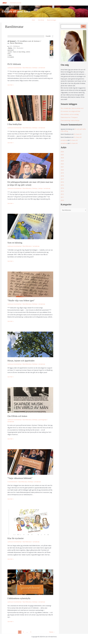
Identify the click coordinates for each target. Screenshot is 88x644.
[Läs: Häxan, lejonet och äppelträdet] (30, 344)
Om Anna (41, 20)
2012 (62, 194)
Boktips (35, 68)
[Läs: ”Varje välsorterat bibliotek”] (30, 462)
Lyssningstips (42, 420)
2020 (62, 170)
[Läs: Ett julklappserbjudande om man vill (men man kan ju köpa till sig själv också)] (30, 166)
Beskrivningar (51, 20)
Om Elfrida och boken (17, 416)
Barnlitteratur (27, 68)
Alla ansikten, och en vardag (70, 114)
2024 (62, 158)
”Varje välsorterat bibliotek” (20, 478)
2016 (62, 182)
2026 (62, 152)
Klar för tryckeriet (16, 538)
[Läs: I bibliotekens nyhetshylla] (30, 582)
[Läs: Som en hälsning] (30, 226)
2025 (62, 155)
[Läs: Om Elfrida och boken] (30, 400)
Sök (83, 26)
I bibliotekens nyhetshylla (19, 598)
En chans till (78, 134)
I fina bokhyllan (15, 124)
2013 (62, 191)
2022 (62, 164)
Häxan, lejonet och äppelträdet (21, 361)
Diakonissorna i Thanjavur (69, 117)
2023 (62, 161)
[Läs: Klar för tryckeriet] (30, 522)
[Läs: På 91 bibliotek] (30, 48)
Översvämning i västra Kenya (70, 120)
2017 (62, 179)
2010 (62, 200)
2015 (62, 185)
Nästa (52, 632)
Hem (34, 20)
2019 (62, 173)
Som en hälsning (15, 243)
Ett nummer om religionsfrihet (70, 111)
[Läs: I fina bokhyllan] (30, 108)
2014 (62, 188)
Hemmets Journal (15, 3)
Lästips (40, 188)
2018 (62, 176)
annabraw (64, 140)
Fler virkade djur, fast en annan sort (72, 108)
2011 (62, 197)
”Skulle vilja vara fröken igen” (21, 301)
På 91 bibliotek (14, 64)
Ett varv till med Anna (16, 11)
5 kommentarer (12, 482)
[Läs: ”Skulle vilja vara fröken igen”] (30, 284)
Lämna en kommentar (15, 68)
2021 (62, 167)
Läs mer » (11, 85)
